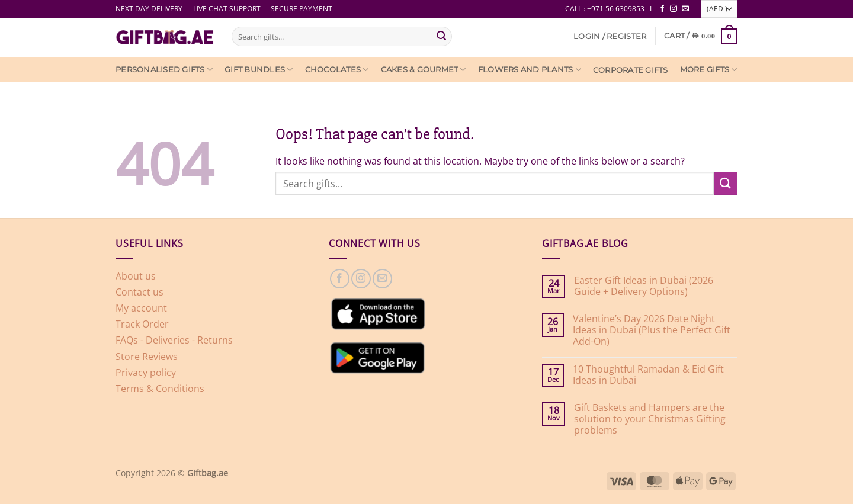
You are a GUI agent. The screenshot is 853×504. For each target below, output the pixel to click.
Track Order (142, 324)
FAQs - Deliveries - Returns (174, 340)
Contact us (140, 292)
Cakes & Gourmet (424, 70)
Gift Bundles (259, 70)
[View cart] (701, 36)
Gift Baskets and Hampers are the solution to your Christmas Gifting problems (650, 419)
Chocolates (337, 70)
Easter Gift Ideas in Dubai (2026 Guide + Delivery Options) (644, 286)
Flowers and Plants (530, 70)
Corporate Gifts (631, 70)
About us (136, 276)
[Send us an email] (685, 9)
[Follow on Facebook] (662, 9)
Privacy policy (146, 373)
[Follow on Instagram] (674, 9)
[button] (610, 36)
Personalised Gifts (164, 70)
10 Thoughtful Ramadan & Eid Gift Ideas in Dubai (648, 375)
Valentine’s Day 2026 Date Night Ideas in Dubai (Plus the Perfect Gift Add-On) (652, 330)
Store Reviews (147, 357)
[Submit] (441, 37)
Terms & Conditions (160, 389)
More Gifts (709, 70)
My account (141, 308)
